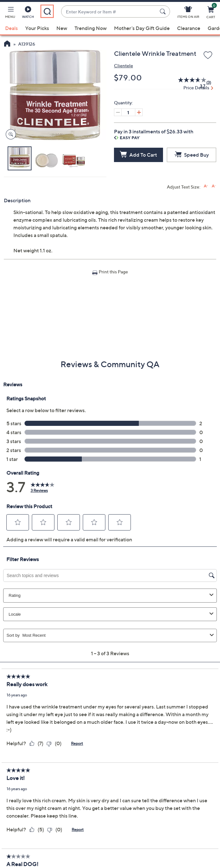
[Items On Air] (188, 13)
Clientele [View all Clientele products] (124, 66)
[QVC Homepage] (7, 44)
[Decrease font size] (214, 186)
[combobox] (109, 12)
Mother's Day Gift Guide (142, 28)
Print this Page (113, 272)
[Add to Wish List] (208, 56)
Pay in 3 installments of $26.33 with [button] (154, 134)
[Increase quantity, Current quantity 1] (139, 112)
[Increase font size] (206, 186)
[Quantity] (128, 112)
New (62, 28)
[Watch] (28, 13)
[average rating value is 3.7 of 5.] (189, 83)
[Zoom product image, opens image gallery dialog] (9, 134)
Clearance (189, 28)
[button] (10, 13)
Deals (11, 28)
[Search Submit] (164, 11)
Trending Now (91, 28)
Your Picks (37, 28)
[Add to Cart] (139, 155)
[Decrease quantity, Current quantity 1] (118, 112)
